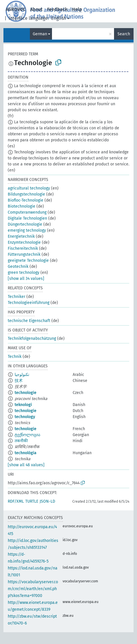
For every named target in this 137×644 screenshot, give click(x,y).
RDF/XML (16, 501)
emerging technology (27, 230)
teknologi (23, 405)
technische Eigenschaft (29, 321)
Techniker (17, 297)
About (36, 9)
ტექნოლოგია (27, 435)
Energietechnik (21, 236)
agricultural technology (29, 188)
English (59, 18)
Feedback (57, 9)
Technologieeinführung (29, 303)
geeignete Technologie (28, 260)
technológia (26, 453)
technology (25, 417)
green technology (24, 273)
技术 (19, 381)
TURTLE (32, 501)
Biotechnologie (22, 206)
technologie (26, 393)
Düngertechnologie (25, 224)
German (40, 34)
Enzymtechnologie (24, 242)
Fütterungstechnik (24, 254)
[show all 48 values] (26, 465)
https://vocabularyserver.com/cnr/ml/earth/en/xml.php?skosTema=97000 (33, 589)
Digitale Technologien (27, 218)
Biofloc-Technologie (26, 200)
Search (124, 34)
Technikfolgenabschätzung (32, 338)
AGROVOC (16, 9)
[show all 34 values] (26, 279)
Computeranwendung (27, 212)
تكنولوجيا (22, 375)
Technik (15, 357)
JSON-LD (47, 501)
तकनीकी (21, 441)
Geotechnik (18, 267)
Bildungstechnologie (26, 194)
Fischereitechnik (23, 248)
